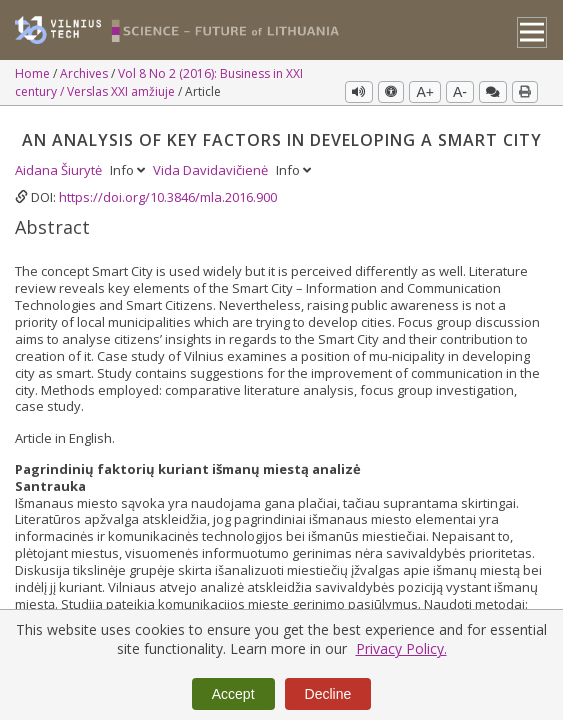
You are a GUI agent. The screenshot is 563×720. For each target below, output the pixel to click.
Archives (85, 73)
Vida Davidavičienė (212, 170)
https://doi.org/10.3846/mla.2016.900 (168, 197)
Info (129, 170)
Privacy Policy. (401, 648)
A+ (425, 92)
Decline (328, 694)
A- (460, 92)
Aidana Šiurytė (60, 170)
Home (34, 73)
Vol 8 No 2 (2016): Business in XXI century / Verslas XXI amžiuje (159, 83)
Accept (233, 694)
